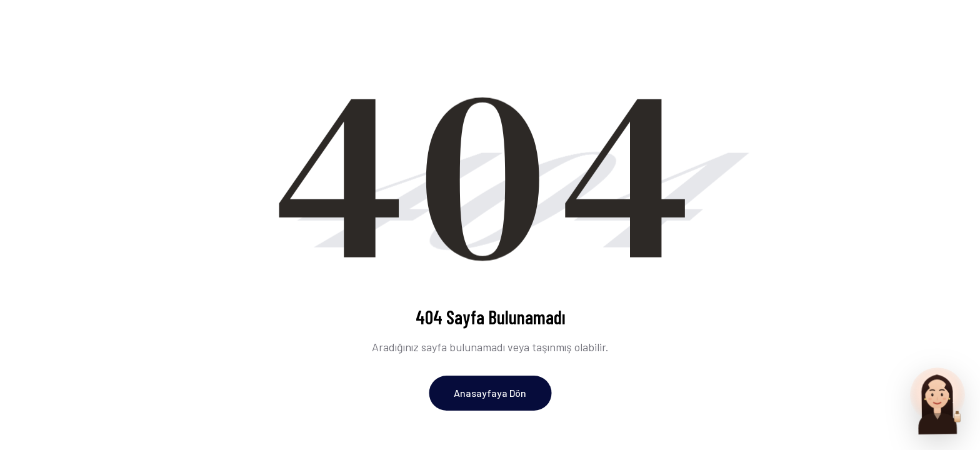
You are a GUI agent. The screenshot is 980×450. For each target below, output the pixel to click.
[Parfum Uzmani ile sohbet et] (937, 400)
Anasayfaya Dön (490, 393)
